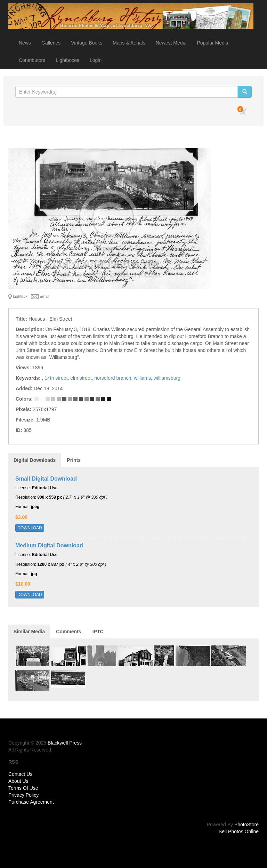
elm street (81, 378)
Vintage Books (87, 43)
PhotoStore (246, 825)
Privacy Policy (23, 795)
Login (96, 60)
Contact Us (20, 774)
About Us (18, 781)
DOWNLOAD (30, 528)
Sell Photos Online (239, 831)
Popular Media (212, 43)
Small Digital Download (46, 479)
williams (142, 378)
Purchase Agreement (31, 802)
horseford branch (113, 378)
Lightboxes (67, 60)
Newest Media (171, 43)
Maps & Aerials (129, 43)
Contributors (32, 60)
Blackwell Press (65, 743)
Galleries (51, 43)
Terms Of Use (23, 788)
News (25, 43)
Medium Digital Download (49, 545)
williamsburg (167, 378)
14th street (56, 378)
